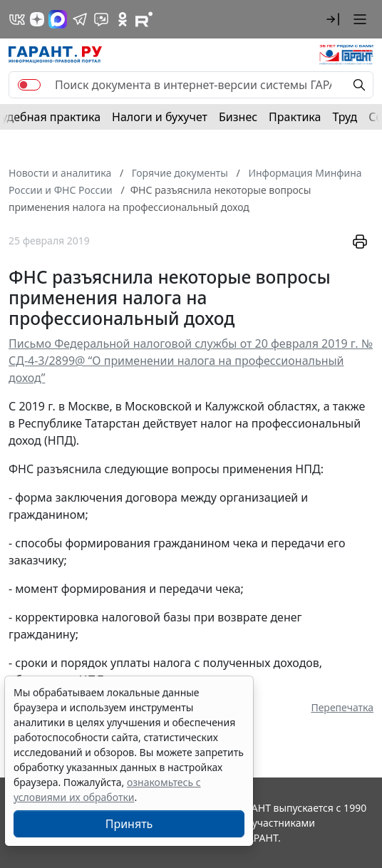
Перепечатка (342, 707)
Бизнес (238, 117)
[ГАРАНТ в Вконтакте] (17, 19)
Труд (345, 117)
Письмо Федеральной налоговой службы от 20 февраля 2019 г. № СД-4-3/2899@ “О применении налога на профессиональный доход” (191, 361)
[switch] (29, 85)
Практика (295, 117)
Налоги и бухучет (160, 117)
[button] (333, 19)
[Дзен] (37, 19)
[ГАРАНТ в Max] (58, 19)
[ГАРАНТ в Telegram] (80, 19)
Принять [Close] (129, 824)
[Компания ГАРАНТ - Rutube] (144, 19)
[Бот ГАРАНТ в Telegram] (101, 19)
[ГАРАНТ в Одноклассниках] (123, 19)
